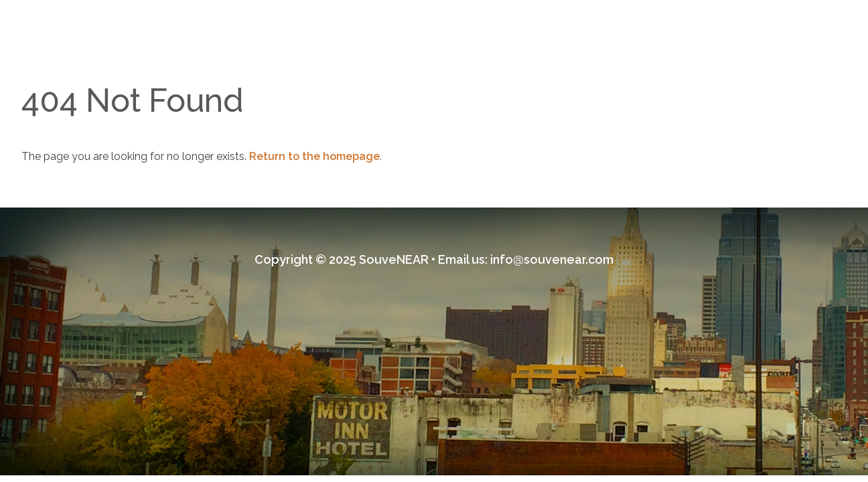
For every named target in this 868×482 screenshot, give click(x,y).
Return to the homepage (314, 156)
